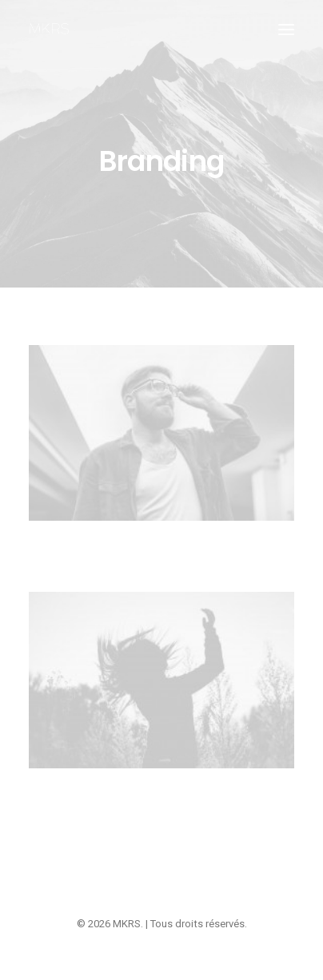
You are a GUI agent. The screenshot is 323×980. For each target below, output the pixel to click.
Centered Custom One (162, 804)
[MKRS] (49, 30)
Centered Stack (162, 556)
